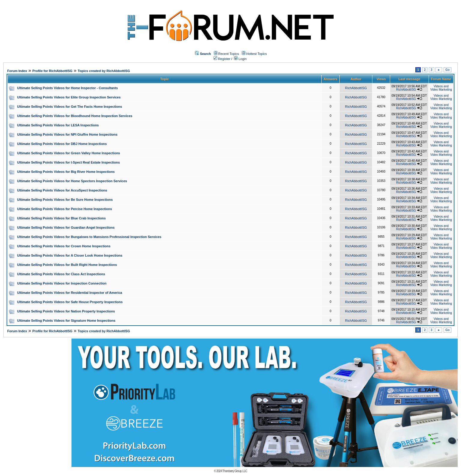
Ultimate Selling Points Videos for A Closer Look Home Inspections (70, 255)
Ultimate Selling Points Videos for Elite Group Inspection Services (69, 97)
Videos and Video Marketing (441, 88)
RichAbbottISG (356, 88)
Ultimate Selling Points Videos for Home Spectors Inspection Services (72, 181)
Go (447, 70)
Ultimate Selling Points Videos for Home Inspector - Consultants (67, 88)
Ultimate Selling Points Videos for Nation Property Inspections (66, 311)
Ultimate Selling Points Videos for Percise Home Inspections (65, 209)
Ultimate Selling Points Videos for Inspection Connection (62, 283)
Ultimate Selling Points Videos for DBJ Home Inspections (62, 144)
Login (240, 59)
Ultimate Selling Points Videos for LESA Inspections (58, 125)
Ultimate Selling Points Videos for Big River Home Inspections (66, 172)
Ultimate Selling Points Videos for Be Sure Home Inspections (65, 200)
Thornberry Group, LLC (235, 471)
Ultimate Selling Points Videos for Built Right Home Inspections (67, 265)
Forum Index (17, 71)
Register (222, 59)
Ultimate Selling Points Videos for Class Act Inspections (61, 274)
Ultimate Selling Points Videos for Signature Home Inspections (66, 321)
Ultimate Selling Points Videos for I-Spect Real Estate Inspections (68, 162)
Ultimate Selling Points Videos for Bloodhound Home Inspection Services (75, 116)
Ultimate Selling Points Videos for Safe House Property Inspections (70, 302)
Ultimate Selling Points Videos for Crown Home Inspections (64, 246)
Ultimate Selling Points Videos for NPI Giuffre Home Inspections (67, 134)
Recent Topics (229, 54)
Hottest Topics (257, 54)
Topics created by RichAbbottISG (104, 71)
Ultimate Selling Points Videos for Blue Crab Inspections (61, 218)
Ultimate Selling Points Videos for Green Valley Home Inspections (69, 153)
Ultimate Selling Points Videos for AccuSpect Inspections (62, 190)
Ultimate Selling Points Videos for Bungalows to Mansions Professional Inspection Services (89, 237)
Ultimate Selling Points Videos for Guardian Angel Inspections (66, 227)
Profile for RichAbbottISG (52, 71)
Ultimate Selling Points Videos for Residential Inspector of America (70, 293)
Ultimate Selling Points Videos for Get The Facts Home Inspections (70, 107)
